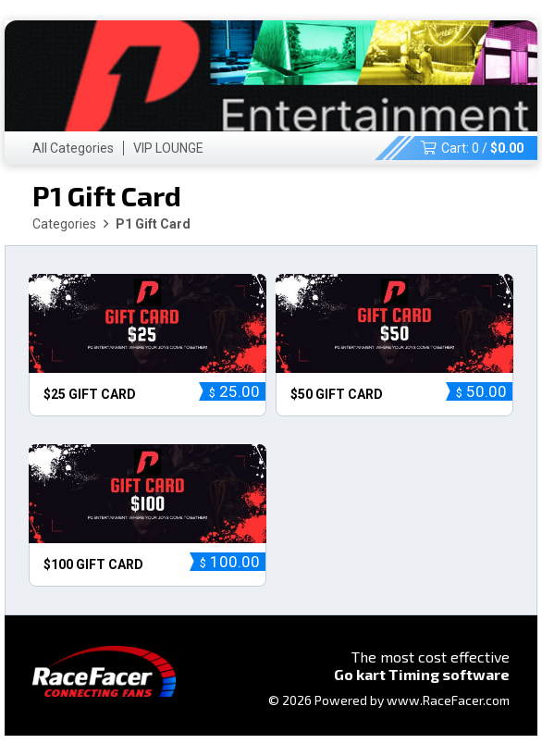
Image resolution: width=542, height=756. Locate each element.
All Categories (73, 148)
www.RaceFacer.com (448, 700)
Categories (64, 224)
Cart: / (472, 148)
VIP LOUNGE (168, 148)
